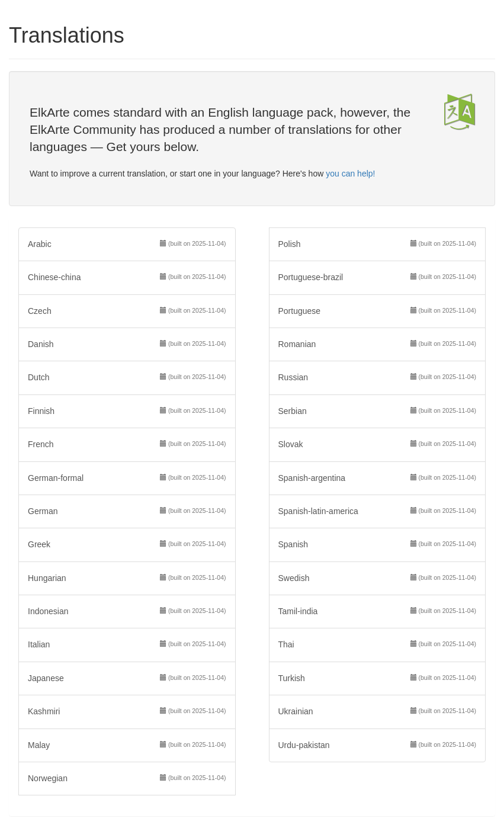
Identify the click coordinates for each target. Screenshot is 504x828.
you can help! (350, 174)
